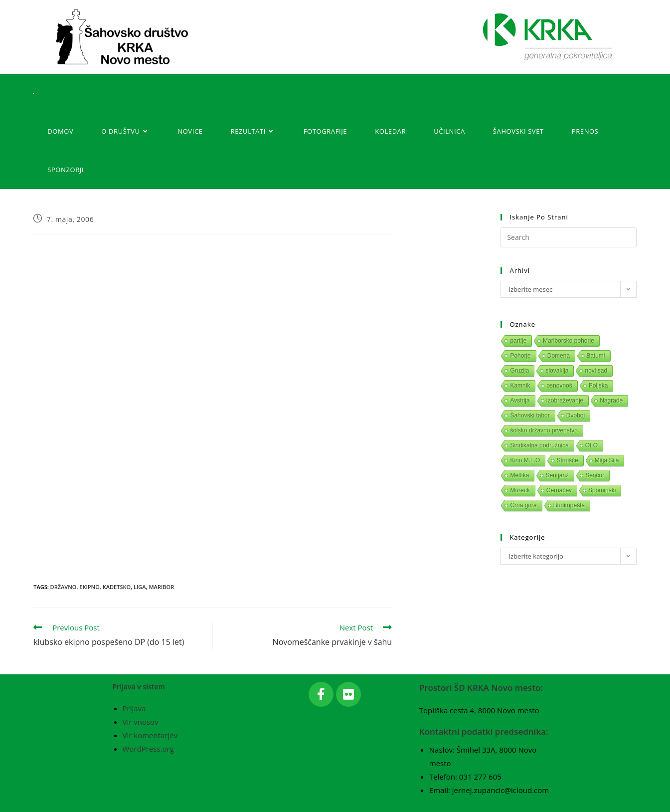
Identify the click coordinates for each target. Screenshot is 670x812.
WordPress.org (148, 749)
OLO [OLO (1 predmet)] (591, 445)
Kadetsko (117, 587)
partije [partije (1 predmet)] (518, 341)
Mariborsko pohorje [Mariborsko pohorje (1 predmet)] (569, 341)
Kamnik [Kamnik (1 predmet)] (520, 386)
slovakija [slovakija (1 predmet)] (557, 371)
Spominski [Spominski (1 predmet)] (602, 490)
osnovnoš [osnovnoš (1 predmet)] (559, 386)
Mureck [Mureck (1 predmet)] (520, 490)
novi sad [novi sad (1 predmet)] (596, 371)
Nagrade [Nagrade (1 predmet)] (611, 401)
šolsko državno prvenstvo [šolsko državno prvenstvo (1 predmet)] (544, 430)
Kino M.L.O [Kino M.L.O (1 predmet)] (525, 460)
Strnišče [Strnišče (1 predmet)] (567, 460)
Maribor (161, 587)
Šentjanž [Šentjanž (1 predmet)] (557, 475)
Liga (140, 587)
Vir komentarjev (150, 735)
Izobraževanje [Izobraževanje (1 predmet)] (565, 401)
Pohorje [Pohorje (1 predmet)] (520, 356)
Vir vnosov (141, 722)
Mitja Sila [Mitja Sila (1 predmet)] (607, 460)
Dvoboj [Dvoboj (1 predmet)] (576, 415)
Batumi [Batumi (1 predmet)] (595, 356)
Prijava (134, 708)
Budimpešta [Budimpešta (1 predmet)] (569, 505)
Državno (64, 587)
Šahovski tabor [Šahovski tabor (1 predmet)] (530, 415)
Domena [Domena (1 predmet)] (559, 356)
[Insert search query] (568, 237)
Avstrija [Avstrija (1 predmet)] (520, 401)
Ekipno (89, 587)
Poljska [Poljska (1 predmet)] (598, 386)
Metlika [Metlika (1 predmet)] (519, 475)
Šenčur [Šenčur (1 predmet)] (595, 475)
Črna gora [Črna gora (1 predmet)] (523, 505)
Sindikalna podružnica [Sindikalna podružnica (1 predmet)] (539, 445)
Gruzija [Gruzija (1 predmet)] (519, 371)
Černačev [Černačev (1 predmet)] (559, 490)
